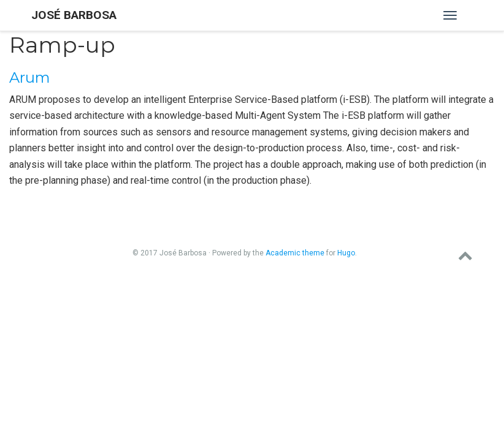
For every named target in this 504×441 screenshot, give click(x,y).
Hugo (346, 253)
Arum (30, 77)
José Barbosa (74, 15)
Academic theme (295, 253)
